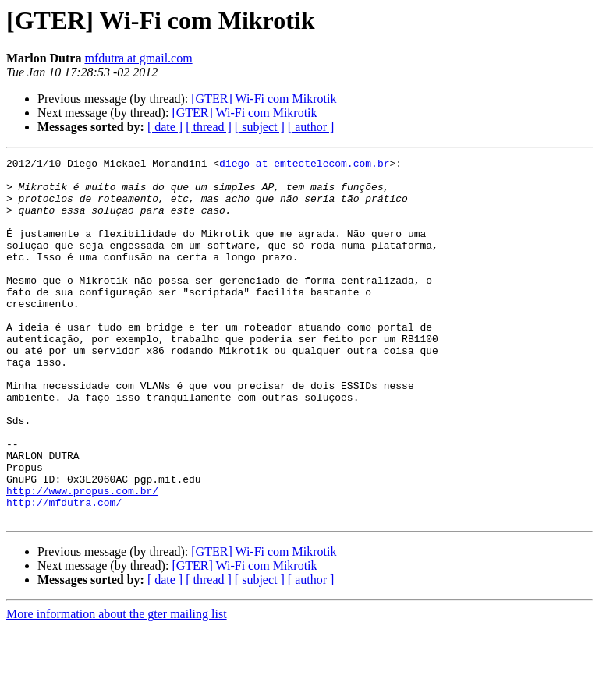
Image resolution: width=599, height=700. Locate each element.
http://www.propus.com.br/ (82, 558)
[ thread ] (209, 127)
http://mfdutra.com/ (64, 572)
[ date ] (165, 127)
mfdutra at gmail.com (138, 58)
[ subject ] (260, 127)
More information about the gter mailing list (117, 686)
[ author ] (311, 127)
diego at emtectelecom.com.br (304, 165)
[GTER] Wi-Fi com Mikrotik (264, 99)
